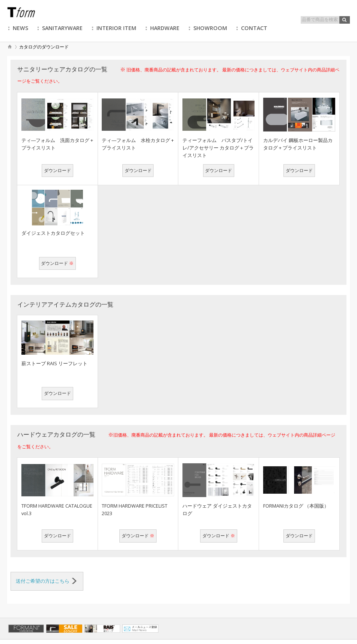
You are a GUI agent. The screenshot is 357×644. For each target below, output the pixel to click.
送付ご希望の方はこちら (46, 581)
